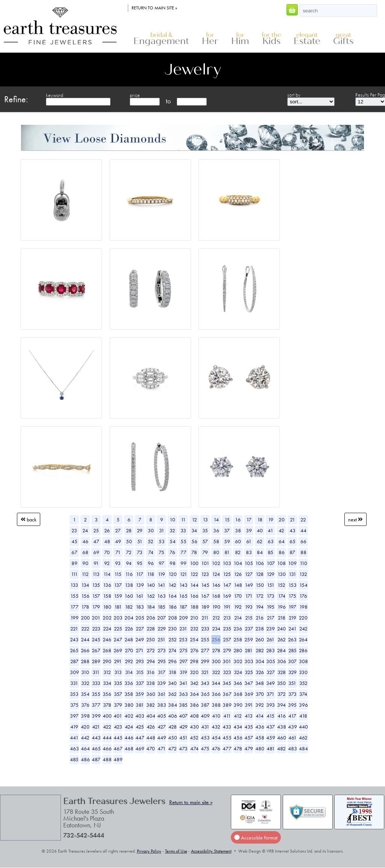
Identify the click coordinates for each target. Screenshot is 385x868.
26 (107, 530)
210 (194, 618)
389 (227, 705)
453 (205, 738)
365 (205, 694)
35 (205, 530)
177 (74, 607)
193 (249, 607)
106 (260, 563)
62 (260, 541)
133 (74, 585)
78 (194, 552)
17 (249, 520)
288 (85, 661)
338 (151, 683)
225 (118, 629)
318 (173, 672)
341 (183, 683)
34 (194, 530)
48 (107, 541)
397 (74, 716)
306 (282, 661)
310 (85, 672)
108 (281, 563)
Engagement (161, 39)
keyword (55, 95)
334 (107, 683)
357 (118, 694)
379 (118, 705)
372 (282, 694)
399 (96, 716)
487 (96, 759)
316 (151, 672)
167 (205, 596)
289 (96, 661)
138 (129, 585)
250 (151, 639)
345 (227, 683)
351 (292, 683)
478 (238, 748)
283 (271, 650)
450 (173, 738)
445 (118, 738)
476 (216, 748)
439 (293, 727)
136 (107, 585)
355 (96, 694)
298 (194, 661)
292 (129, 661)
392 (260, 705)
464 (85, 748)
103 (227, 563)
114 (107, 574)
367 (227, 694)
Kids (271, 39)
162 (151, 596)
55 (183, 541)
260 (260, 639)
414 (260, 716)
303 (249, 661)
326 (260, 672)
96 (151, 563)
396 (303, 705)
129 (271, 574)
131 (293, 574)
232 (194, 629)
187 (183, 607)
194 (260, 607)
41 (271, 530)
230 (172, 629)
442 (85, 738)
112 (85, 574)
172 (260, 596)
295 (162, 661)
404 (151, 716)
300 (216, 661)
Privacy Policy (149, 851)
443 (96, 738)
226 (129, 629)
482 (281, 748)
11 (183, 520)
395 (292, 705)
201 (96, 618)
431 (205, 727)
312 (107, 672)
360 (151, 694)
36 (216, 530)
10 (172, 520)
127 (249, 574)
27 (118, 530)
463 (74, 748)
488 (107, 759)
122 (194, 574)
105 (249, 563)
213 (227, 618)
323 (227, 672)
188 (194, 607)
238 (260, 629)
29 (140, 530)
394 (281, 705)
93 (118, 563)
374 (303, 694)
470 (151, 748)
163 (161, 596)
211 (205, 618)
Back (29, 520)
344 (216, 683)
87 (292, 552)
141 (161, 585)
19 (271, 520)
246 (107, 639)
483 (293, 748)
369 (249, 694)
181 (118, 607)
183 (140, 607)
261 (271, 639)
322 (216, 672)
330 (303, 672)
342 (194, 683)
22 (303, 520)
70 (107, 552)
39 (249, 530)
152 (281, 585)
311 (96, 672)
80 (216, 552)
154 (303, 585)
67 (74, 552)
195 (271, 607)
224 (107, 629)
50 (129, 541)
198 (303, 607)
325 (249, 672)
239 (271, 629)
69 (96, 552)
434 (238, 727)
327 (271, 672)
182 (129, 607)
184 (151, 607)
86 (282, 552)
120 (173, 574)
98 (173, 563)
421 (96, 727)
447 (140, 738)
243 (74, 639)
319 (183, 672)
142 (172, 585)
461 (293, 738)
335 (118, 683)
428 (173, 727)
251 (161, 639)
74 (151, 552)
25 (96, 530)
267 (96, 650)
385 (183, 705)
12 (194, 520)
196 (282, 607)
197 (292, 607)
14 (216, 520)
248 (129, 639)
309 (74, 672)
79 (205, 552)
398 (85, 716)
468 (129, 748)
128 (260, 574)
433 (227, 727)
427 (162, 727)
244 (85, 639)
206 (151, 618)
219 (293, 618)
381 (140, 705)
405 (162, 716)
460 (282, 738)
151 (271, 585)
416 (282, 716)
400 (107, 716)
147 (227, 585)
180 (107, 607)
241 (293, 629)
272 (151, 650)
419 (74, 727)
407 (183, 716)
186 (173, 607)
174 (282, 596)
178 (85, 607)
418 (303, 716)
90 (85, 563)
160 (129, 596)
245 (96, 639)
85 (271, 552)
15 (227, 520)
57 (205, 541)
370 (260, 694)
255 (205, 639)
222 (85, 629)
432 (216, 727)
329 (293, 672)
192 (238, 607)
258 (238, 639)
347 (249, 683)
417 (292, 716)
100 (194, 563)
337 (140, 683)
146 (216, 585)
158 (107, 596)
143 (183, 585)
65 (293, 541)
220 (303, 618)
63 (271, 541)
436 (260, 727)
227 (140, 629)
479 (249, 748)
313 (118, 672)
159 (118, 596)
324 (238, 672)
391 (249, 705)
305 (271, 661)
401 (118, 716)
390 (238, 705)
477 (227, 748)
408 (194, 716)
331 (74, 683)
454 (216, 738)
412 (238, 716)
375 (74, 705)
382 (151, 705)
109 (292, 563)
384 (173, 705)
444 (107, 738)
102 (216, 563)
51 (140, 541)
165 (183, 596)
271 (140, 650)
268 (107, 650)
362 (172, 694)
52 (151, 541)
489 (118, 759)
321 (205, 672)
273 (162, 650)
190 (216, 607)
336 (129, 683)
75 (161, 552)
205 (140, 618)
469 (140, 748)
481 (271, 748)
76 (172, 552)
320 (194, 672)
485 (74, 759)
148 (238, 585)
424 (129, 727)
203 (118, 618)
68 (85, 552)
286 (303, 650)
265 (74, 650)
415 (271, 716)
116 (129, 574)
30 (151, 530)
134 (85, 585)
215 (249, 618)
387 (205, 705)
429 (183, 727)
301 (227, 661)
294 (151, 661)
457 (249, 738)
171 (249, 596)
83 (249, 552)
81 (227, 552)
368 (238, 694)
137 (118, 585)
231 (183, 629)
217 (271, 618)
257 (227, 639)
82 (238, 552)
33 (183, 530)
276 (194, 650)
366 (216, 694)
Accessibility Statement (211, 851)
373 (293, 694)
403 (140, 716)
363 (183, 694)
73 (140, 552)
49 (118, 541)
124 (216, 574)
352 (303, 683)
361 (162, 694)
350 (281, 683)
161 (140, 596)
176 (303, 596)
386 (194, 705)
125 (227, 574)
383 (162, 705)
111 (74, 574)
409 (205, 716)
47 (96, 541)
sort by (294, 95)
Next (355, 520)
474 (194, 748)
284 (281, 650)
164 (172, 596)
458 (260, 738)
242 (303, 629)
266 (85, 650)
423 (118, 727)
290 (107, 661)
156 (85, 596)
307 (292, 661)
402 (129, 716)
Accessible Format (256, 838)
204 (129, 618)
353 (74, 694)
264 (303, 639)
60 (238, 541)
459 (271, 738)
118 (151, 574)
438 (282, 727)
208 (173, 618)
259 (249, 639)
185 (161, 607)
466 (107, 748)
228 (151, 629)
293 (140, 661)
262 (282, 639)
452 (194, 738)
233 (205, 629)
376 (85, 705)
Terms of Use (176, 851)
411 (227, 716)
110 (303, 563)
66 (303, 541)
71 (118, 552)
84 (260, 552)
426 (151, 727)
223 (96, 629)
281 (249, 650)
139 (140, 585)
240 (281, 629)
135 (96, 585)
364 (194, 694)
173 (271, 596)
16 (238, 520)
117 (140, 574)
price (135, 95)
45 (74, 541)
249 (140, 639)
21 (293, 520)
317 (162, 672)
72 (129, 552)
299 (205, 661)
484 (303, 748)
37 (227, 530)
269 (118, 650)
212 (216, 618)
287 (74, 661)
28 (129, 530)
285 (293, 650)
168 (216, 596)
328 (282, 672)
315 (140, 672)
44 (303, 530)
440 (303, 727)
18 (260, 520)
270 (129, 650)
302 (238, 661)
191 (227, 607)
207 (161, 618)
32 (172, 530)
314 (129, 672)
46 (85, 541)
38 (238, 530)
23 (74, 530)
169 (227, 596)
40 (260, 530)
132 (303, 574)
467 (118, 748)
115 (118, 574)
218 (282, 618)
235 (227, 629)
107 (271, 563)
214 (238, 618)
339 (161, 683)
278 (216, 650)
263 (292, 639)
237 (249, 629)
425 (140, 727)
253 (183, 639)
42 (281, 530)
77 (183, 552)
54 (173, 541)
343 (205, 683)
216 (260, 618)
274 (172, 650)
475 (205, 748)
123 (205, 574)
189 (205, 607)
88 (303, 552)
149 (249, 585)
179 (96, 607)
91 (96, 563)
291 (118, 661)
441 (74, 738)
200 (85, 618)
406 (173, 716)
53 (162, 541)
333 (96, 683)
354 (85, 694)
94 (129, 563)
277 (205, 650)
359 (140, 694)
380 (129, 705)
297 (183, 661)
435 (249, 727)
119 (161, 574)
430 (194, 727)
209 (183, 618)
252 (173, 639)
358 (129, 694)
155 (74, 596)
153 (293, 585)
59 (227, 541)
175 (292, 596)
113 (96, 574)
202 (107, 618)
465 (96, 748)
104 (238, 563)
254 (194, 639)
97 (161, 563)
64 (282, 541)
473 (183, 748)
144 (194, 585)
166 (194, 596)
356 (107, 694)
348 (260, 683)
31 (162, 530)
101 (205, 563)
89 (74, 563)
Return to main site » (154, 8)
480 (260, 748)
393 (271, 705)
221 (74, 629)
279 (227, 650)
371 (271, 694)
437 (271, 727)
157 (96, 596)
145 (205, 585)
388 (216, 705)
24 (85, 530)
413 (249, 716)
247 (118, 639)
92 (107, 563)
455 (227, 738)
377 (96, 705)
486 (85, 759)
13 (205, 520)
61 (249, 541)
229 (162, 629)
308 (303, 661)
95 (140, 563)
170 (238, 596)
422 (107, 727)
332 (85, 683)
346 (238, 683)
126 (238, 574)
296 (172, 661)
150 (260, 585)
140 (151, 585)
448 (151, 738)
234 (216, 629)
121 (183, 574)
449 (162, 738)
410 (216, 716)
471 (162, 748)
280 (238, 650)
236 (238, 629)
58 (216, 541)
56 (194, 541)
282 (260, 650)
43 (293, 530)
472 (172, 748)
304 (260, 661)
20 (282, 520)
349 (271, 683)
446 (129, 738)
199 (74, 618)
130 (282, 574)
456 (238, 738)
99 (183, 563)
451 (183, 738)
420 (85, 727)
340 (172, 683)
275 (183, 650)
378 (107, 705)
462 (303, 738)
